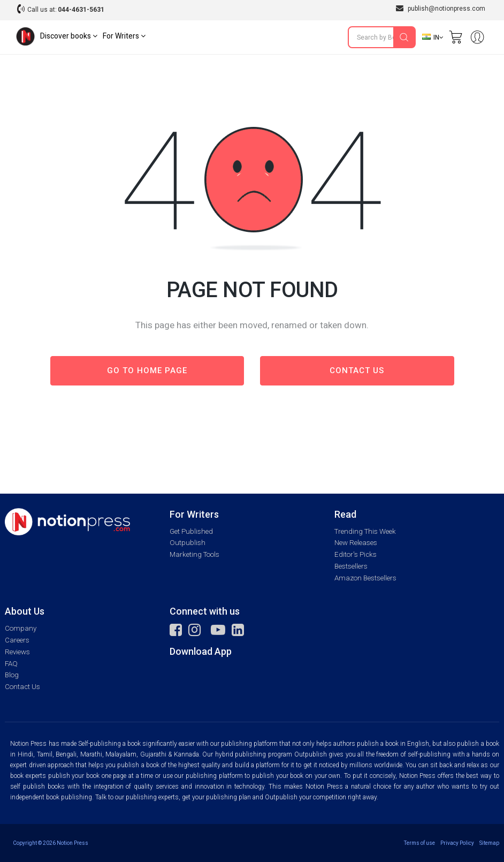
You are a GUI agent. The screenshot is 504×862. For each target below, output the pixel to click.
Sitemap (489, 843)
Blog (12, 675)
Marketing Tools (194, 554)
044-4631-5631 (81, 10)
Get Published (191, 531)
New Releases (356, 543)
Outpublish (188, 543)
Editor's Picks (356, 554)
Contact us (357, 370)
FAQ (11, 664)
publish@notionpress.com (441, 8)
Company (21, 628)
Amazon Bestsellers (365, 578)
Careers (17, 640)
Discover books (69, 36)
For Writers (124, 36)
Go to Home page (147, 370)
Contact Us (22, 687)
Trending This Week (365, 531)
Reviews (17, 652)
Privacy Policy (457, 843)
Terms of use (419, 843)
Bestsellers (351, 566)
